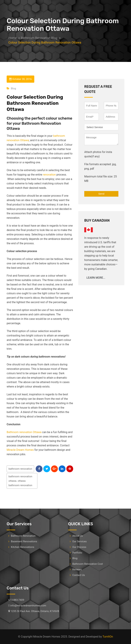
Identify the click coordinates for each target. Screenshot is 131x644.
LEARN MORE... (96, 278)
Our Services (79, 541)
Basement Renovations (24, 541)
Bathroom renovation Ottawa (24, 432)
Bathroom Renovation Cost (88, 564)
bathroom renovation (20, 469)
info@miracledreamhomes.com (28, 606)
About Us (78, 536)
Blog (13, 88)
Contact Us (79, 575)
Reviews (77, 569)
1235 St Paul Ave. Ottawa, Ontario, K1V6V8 (35, 611)
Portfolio (77, 553)
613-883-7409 (16, 600)
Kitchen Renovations (23, 547)
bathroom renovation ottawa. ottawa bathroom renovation (20, 481)
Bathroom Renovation (23, 536)
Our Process (79, 547)
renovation (49, 175)
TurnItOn (108, 637)
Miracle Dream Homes (20, 450)
